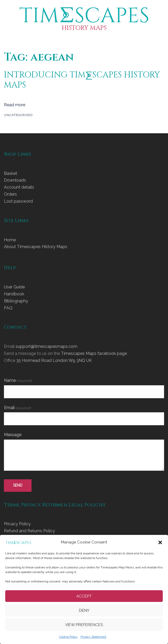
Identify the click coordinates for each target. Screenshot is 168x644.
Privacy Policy (17, 524)
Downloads (15, 180)
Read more (15, 105)
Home (10, 240)
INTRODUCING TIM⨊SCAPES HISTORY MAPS (82, 80)
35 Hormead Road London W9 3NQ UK (54, 360)
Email (18, 408)
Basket (11, 173)
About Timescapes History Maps (36, 247)
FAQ (8, 308)
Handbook (14, 294)
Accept (84, 596)
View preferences (84, 625)
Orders (10, 194)
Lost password (18, 201)
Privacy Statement (93, 637)
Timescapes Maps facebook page (94, 353)
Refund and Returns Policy (29, 531)
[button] (160, 542)
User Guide (14, 287)
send (18, 485)
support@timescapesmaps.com (46, 346)
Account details (19, 187)
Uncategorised (18, 115)
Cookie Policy (69, 637)
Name (18, 380)
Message (13, 435)
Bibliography (16, 301)
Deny (84, 610)
